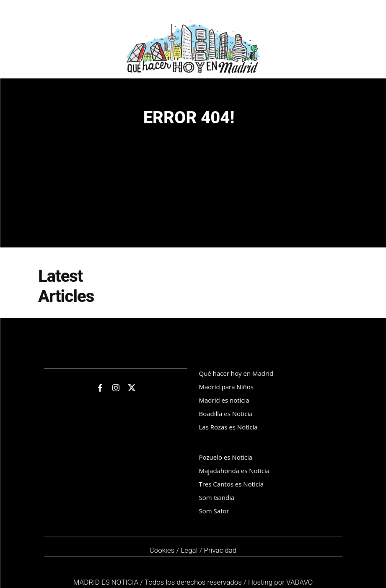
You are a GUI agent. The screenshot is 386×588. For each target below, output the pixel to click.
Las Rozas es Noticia (228, 427)
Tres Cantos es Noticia (231, 484)
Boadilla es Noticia (226, 414)
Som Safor (214, 511)
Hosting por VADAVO (280, 582)
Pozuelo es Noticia (226, 457)
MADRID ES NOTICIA (107, 582)
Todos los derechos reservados (194, 582)
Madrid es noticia (224, 400)
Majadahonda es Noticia (234, 471)
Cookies (162, 550)
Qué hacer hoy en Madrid (236, 373)
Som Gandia (217, 497)
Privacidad (220, 550)
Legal (189, 550)
